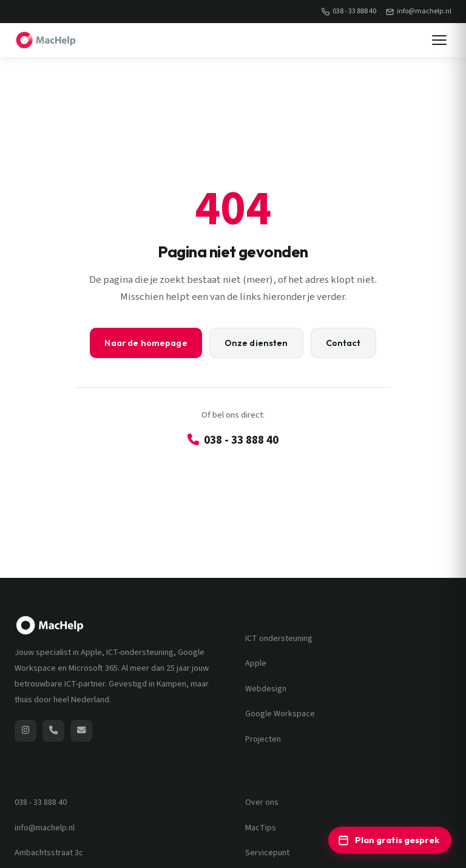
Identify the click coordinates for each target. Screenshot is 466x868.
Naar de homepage (146, 343)
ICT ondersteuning (279, 639)
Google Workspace (280, 714)
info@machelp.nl (419, 11)
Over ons (262, 802)
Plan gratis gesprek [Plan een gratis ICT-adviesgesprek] (389, 840)
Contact (343, 343)
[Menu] (439, 40)
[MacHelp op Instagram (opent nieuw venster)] (25, 731)
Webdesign (266, 689)
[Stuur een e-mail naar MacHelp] (81, 731)
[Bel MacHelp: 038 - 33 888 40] (53, 731)
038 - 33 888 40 (349, 11)
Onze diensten (256, 343)
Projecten (263, 739)
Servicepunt (267, 853)
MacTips (261, 828)
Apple (256, 663)
